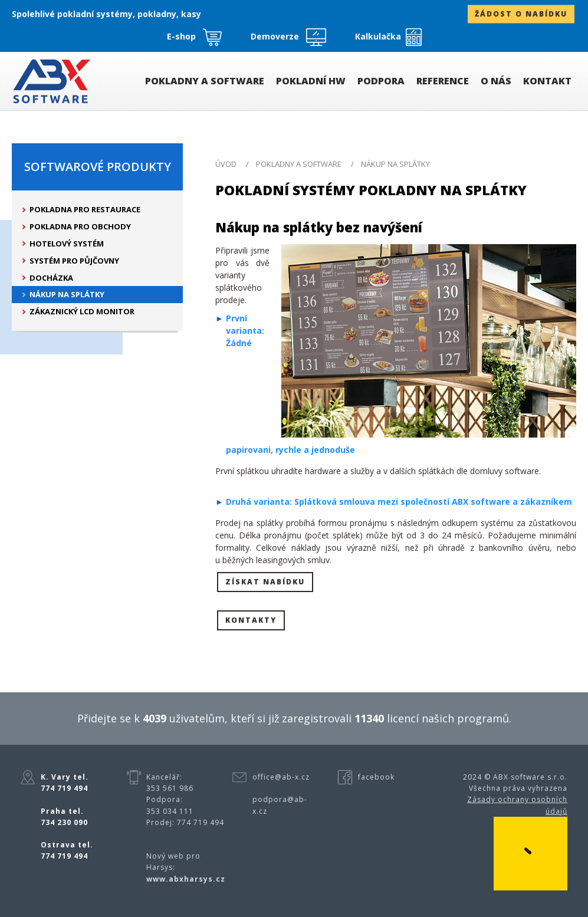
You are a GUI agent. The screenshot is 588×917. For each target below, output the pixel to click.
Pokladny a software (299, 164)
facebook (376, 777)
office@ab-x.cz (281, 777)
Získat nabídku (265, 582)
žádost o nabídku (521, 14)
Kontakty (251, 620)
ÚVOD (226, 164)
